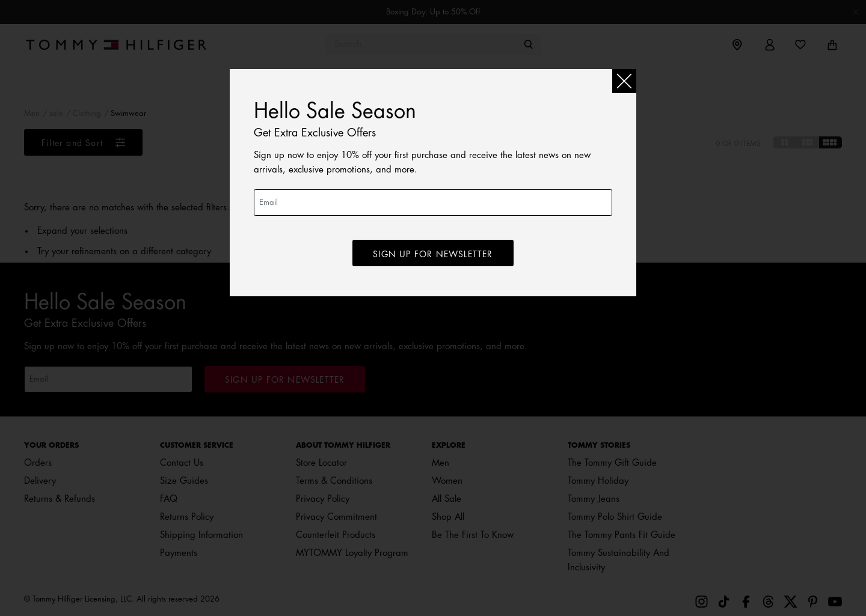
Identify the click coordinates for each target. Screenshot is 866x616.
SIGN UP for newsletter (433, 254)
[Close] (624, 81)
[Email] (433, 203)
